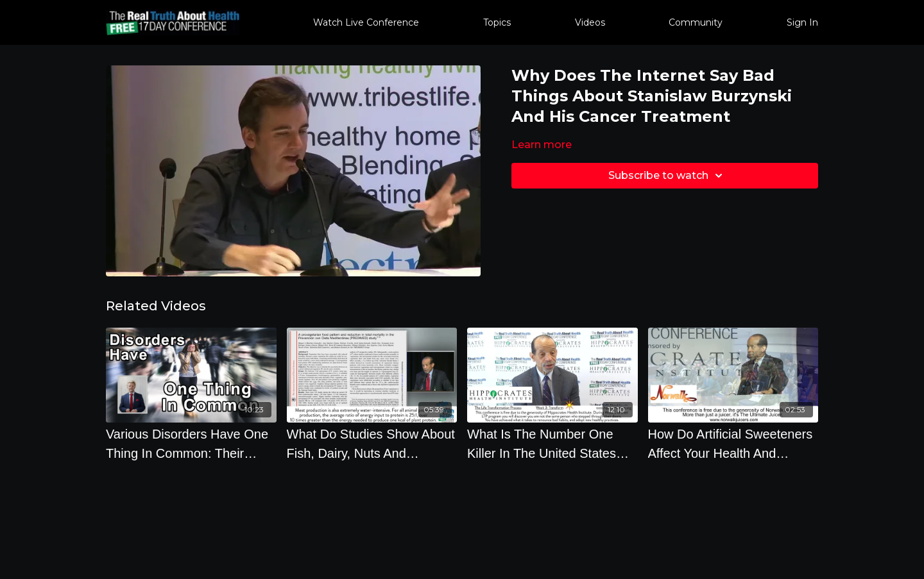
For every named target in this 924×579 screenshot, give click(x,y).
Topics (497, 22)
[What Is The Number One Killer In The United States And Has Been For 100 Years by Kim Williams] (552, 444)
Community (696, 22)
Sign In (802, 22)
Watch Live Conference (366, 22)
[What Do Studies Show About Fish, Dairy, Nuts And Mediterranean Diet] (372, 444)
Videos (590, 22)
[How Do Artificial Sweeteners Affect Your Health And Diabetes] (733, 444)
